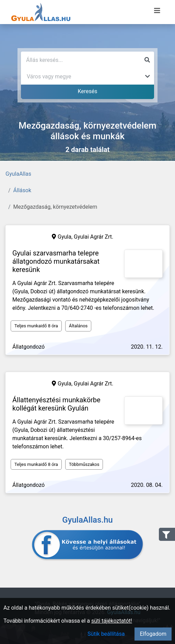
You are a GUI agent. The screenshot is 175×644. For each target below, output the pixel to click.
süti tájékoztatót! (112, 621)
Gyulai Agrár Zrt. (94, 237)
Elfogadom (153, 634)
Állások (22, 190)
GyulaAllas (18, 174)
